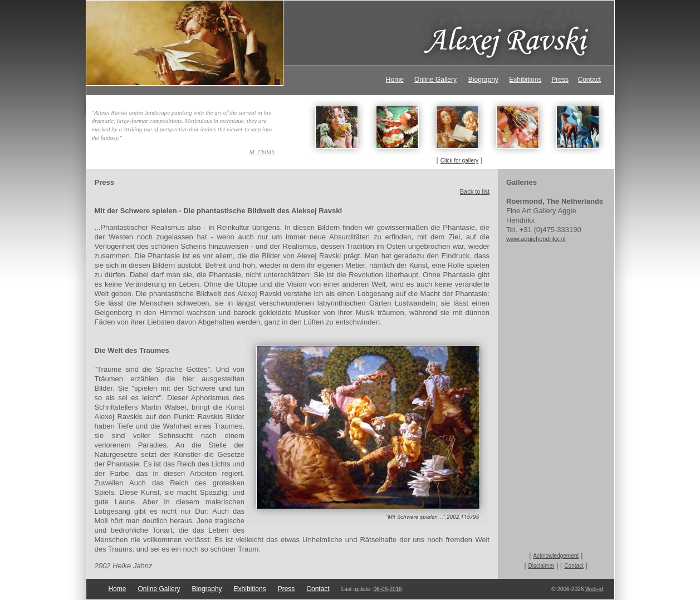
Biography (483, 80)
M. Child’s (262, 152)
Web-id (594, 589)
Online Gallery (435, 80)
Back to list (475, 191)
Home (395, 80)
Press (560, 80)
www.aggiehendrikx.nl (536, 239)
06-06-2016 (388, 589)
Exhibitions (525, 80)
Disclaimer (542, 566)
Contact (589, 80)
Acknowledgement (556, 556)
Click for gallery (459, 161)
